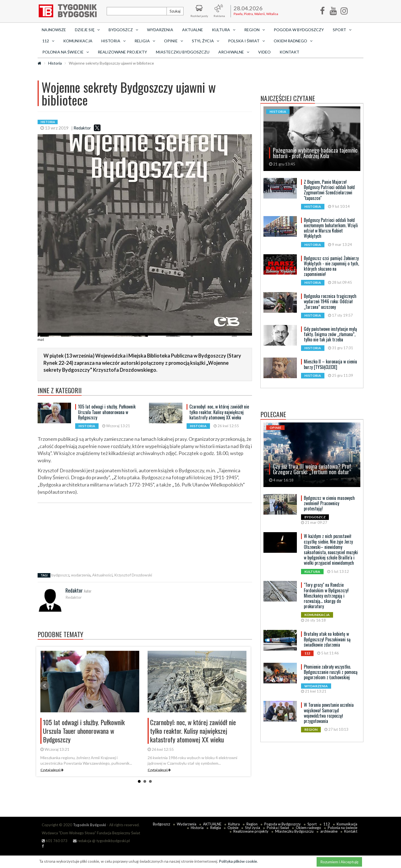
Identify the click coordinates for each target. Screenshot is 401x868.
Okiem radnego (308, 828)
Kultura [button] (224, 30)
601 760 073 (55, 841)
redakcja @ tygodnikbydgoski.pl (101, 841)
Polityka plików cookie (238, 861)
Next (242, 686)
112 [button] (48, 41)
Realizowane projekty (122, 52)
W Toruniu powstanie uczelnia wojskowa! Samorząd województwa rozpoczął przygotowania (329, 713)
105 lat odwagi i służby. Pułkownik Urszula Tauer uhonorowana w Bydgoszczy (107, 412)
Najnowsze (54, 30)
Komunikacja (78, 41)
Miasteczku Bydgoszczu (183, 52)
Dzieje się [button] (87, 30)
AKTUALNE (193, 30)
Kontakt (289, 52)
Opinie (233, 828)
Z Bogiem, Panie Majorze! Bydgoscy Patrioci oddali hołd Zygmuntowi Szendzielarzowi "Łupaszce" (329, 190)
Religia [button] (145, 41)
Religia (216, 828)
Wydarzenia (160, 30)
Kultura (234, 824)
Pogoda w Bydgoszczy (299, 30)
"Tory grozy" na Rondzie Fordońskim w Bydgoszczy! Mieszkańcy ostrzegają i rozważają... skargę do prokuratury (326, 596)
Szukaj (175, 11)
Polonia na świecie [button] (66, 52)
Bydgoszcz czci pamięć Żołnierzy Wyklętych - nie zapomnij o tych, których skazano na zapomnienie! (331, 266)
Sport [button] (342, 30)
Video (264, 52)
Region (252, 824)
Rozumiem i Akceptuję (339, 862)
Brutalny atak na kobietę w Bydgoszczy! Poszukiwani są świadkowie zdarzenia (327, 639)
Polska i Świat (278, 828)
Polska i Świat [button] (246, 41)
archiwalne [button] (234, 52)
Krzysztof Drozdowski (133, 575)
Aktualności (102, 575)
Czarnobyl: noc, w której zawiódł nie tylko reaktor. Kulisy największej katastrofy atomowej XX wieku (219, 412)
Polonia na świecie (343, 828)
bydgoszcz (60, 575)
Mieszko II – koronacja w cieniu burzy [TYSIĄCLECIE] (330, 364)
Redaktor (82, 128)
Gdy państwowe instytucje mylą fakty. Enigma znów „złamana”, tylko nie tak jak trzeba (330, 334)
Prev (45, 686)
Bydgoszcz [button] (123, 30)
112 (327, 824)
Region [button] (255, 30)
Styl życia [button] (206, 41)
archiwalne (329, 831)
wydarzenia (81, 575)
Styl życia (253, 828)
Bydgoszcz (162, 824)
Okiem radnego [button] (293, 41)
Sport (312, 824)
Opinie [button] (173, 41)
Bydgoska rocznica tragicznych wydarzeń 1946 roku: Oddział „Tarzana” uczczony (330, 301)
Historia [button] (113, 41)
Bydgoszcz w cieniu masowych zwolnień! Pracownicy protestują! (329, 503)
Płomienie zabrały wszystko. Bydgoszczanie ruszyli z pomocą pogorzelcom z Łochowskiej (331, 672)
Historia (55, 63)
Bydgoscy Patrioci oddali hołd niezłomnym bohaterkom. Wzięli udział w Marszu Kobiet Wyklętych (331, 228)
